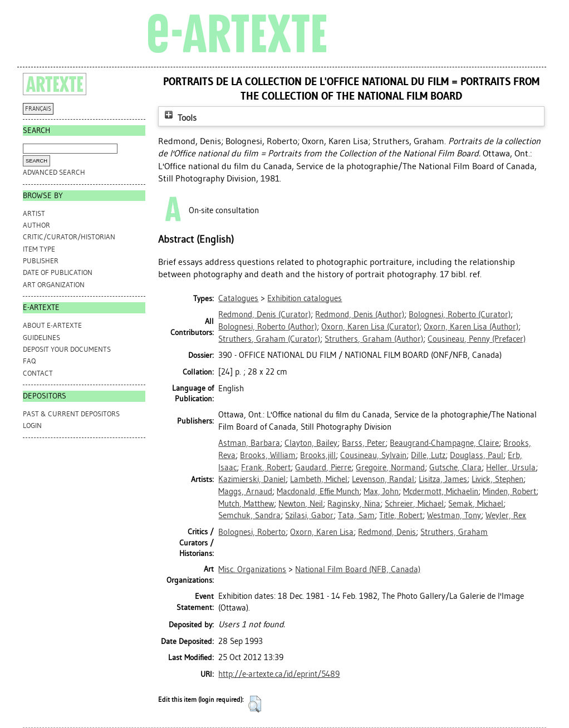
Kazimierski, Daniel (252, 479)
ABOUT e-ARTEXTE (52, 325)
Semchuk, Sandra (249, 515)
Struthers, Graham (454, 532)
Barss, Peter (364, 443)
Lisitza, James (443, 479)
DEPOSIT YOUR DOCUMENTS (67, 349)
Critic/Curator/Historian (69, 237)
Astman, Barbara (249, 443)
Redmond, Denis (387, 532)
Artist (34, 213)
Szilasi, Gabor (309, 515)
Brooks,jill (318, 455)
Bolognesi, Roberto (252, 532)
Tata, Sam (356, 515)
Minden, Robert (509, 491)
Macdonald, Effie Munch (318, 491)
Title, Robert (401, 515)
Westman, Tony (454, 515)
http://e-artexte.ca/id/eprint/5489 (279, 674)
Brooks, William (268, 455)
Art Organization (54, 285)
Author (36, 225)
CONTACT (38, 373)
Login (32, 426)
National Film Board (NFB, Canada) (358, 569)
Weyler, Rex (506, 515)
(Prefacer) (477, 339)
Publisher (41, 261)
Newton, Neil (301, 504)
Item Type (39, 249)
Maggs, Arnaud (245, 491)
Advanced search (54, 172)
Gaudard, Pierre (323, 468)
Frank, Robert (266, 468)
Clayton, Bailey (311, 443)
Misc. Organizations (252, 569)
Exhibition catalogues (305, 298)
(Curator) (264, 314)
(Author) (360, 314)
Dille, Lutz (428, 455)
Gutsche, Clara (455, 468)
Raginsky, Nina (354, 504)
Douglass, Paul (477, 455)
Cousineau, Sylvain (373, 455)
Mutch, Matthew (246, 504)
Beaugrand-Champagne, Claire (444, 443)
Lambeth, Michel (319, 479)
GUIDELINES (41, 338)
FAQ (29, 361)
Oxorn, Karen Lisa (322, 532)
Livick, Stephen (497, 479)
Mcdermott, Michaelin (441, 491)
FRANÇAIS (38, 109)
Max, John (381, 491)
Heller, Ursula (511, 468)
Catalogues (238, 298)
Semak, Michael (476, 504)
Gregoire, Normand (390, 468)
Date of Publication (58, 272)
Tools (179, 118)
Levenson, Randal (383, 479)
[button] (255, 704)
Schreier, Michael (414, 504)
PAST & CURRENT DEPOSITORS (71, 414)
